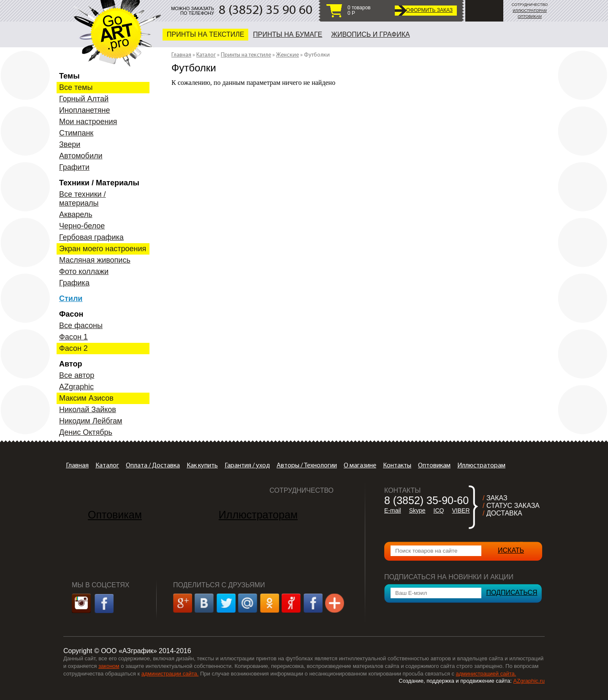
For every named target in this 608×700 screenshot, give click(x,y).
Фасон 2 (73, 348)
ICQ (439, 510)
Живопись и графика (370, 34)
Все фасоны (81, 326)
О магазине (360, 466)
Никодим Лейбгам (91, 421)
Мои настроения (88, 122)
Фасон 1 (73, 337)
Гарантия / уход (247, 466)
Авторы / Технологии (307, 466)
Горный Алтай (84, 99)
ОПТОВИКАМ (530, 16)
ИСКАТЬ (511, 550)
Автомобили (81, 156)
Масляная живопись (95, 260)
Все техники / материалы (83, 199)
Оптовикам (434, 466)
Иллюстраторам (481, 466)
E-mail (393, 510)
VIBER (461, 510)
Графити (74, 167)
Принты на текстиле (205, 34)
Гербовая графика (91, 237)
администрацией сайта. (486, 674)
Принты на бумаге (288, 34)
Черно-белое (82, 226)
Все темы (76, 87)
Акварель (76, 214)
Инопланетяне (84, 110)
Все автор (77, 375)
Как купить (202, 466)
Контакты (397, 466)
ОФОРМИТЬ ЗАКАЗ (429, 10)
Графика (74, 283)
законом (109, 666)
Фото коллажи (84, 271)
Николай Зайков (88, 410)
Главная (181, 55)
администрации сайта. (170, 674)
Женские (288, 55)
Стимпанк (76, 133)
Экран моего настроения (103, 249)
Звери (70, 144)
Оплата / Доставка (153, 466)
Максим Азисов (86, 398)
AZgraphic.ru (529, 681)
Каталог (206, 55)
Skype (417, 510)
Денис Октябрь (86, 432)
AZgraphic (76, 387)
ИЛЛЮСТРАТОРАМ (530, 11)
